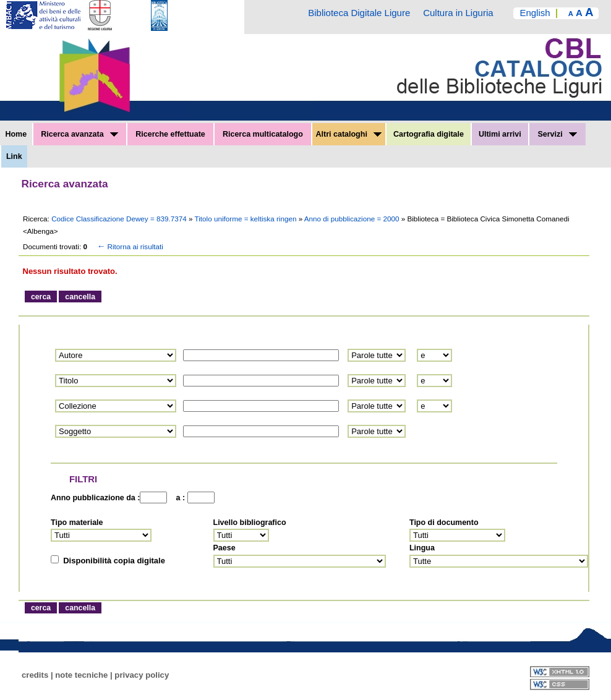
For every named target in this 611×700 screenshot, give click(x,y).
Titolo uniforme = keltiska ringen (247, 219)
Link (14, 156)
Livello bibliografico (250, 523)
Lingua (422, 548)
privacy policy (142, 675)
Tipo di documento (444, 523)
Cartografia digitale (429, 134)
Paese (224, 548)
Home (16, 134)
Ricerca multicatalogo (263, 134)
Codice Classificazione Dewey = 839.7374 (120, 219)
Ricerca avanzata (79, 134)
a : (178, 498)
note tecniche (81, 675)
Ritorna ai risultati (129, 246)
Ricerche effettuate (170, 134)
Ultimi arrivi (500, 134)
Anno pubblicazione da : (95, 498)
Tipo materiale (77, 523)
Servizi (557, 134)
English (535, 13)
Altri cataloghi (349, 134)
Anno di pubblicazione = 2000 (353, 219)
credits (35, 675)
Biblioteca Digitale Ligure (359, 13)
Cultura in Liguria (458, 13)
